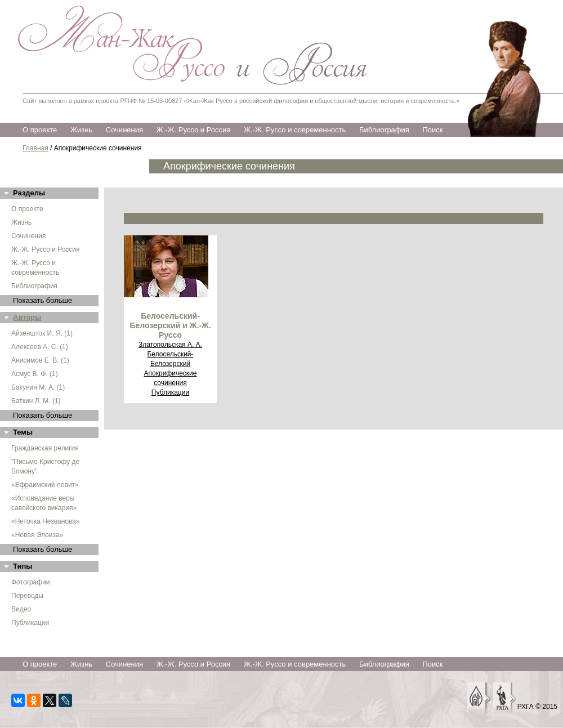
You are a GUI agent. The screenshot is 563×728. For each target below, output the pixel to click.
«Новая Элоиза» (37, 535)
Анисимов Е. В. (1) (40, 360)
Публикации (30, 623)
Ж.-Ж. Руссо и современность (295, 130)
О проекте (40, 130)
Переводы (27, 596)
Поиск (432, 130)
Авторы (27, 317)
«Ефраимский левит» (45, 485)
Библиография (384, 130)
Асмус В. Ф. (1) (35, 374)
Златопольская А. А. (170, 345)
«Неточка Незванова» (46, 521)
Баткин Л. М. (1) (36, 401)
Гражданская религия (45, 448)
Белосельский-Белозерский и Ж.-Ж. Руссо (170, 325)
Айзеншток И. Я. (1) (42, 333)
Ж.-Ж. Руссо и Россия (194, 130)
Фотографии (31, 582)
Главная (35, 148)
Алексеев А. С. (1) (40, 347)
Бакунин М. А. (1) (38, 387)
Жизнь (81, 130)
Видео (21, 609)
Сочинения (124, 130)
